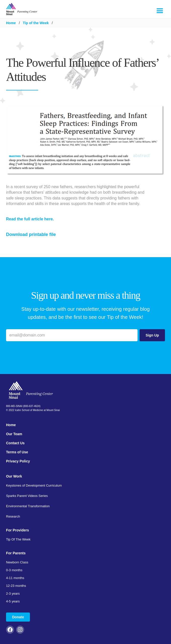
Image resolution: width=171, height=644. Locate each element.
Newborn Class (17, 562)
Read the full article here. (30, 219)
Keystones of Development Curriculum (34, 485)
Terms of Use (17, 452)
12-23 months (16, 586)
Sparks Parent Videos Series (27, 496)
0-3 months (14, 570)
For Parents (16, 553)
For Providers (17, 530)
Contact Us (15, 443)
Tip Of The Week (18, 539)
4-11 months (15, 578)
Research (13, 516)
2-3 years (13, 594)
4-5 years (13, 601)
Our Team (14, 434)
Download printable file (31, 234)
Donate (18, 617)
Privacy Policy (18, 461)
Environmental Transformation (28, 506)
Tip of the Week (36, 23)
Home (11, 23)
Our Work (14, 476)
